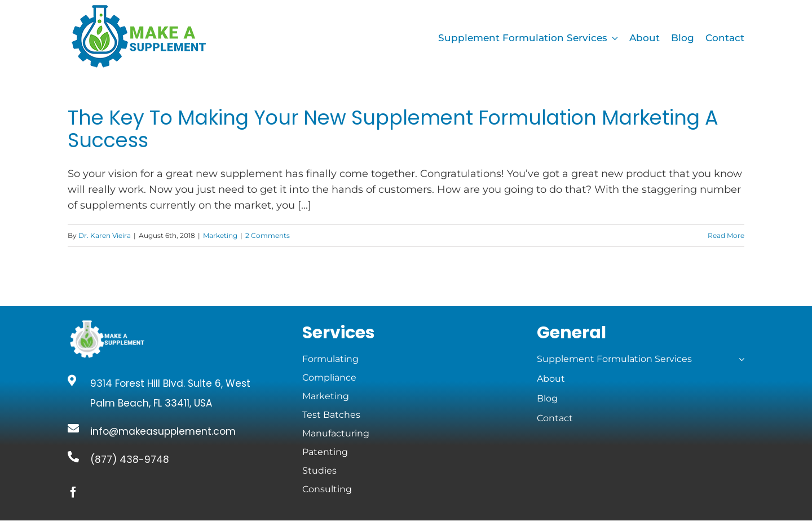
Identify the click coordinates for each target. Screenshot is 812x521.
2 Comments (268, 235)
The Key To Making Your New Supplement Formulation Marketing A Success (393, 129)
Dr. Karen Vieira (105, 235)
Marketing (220, 235)
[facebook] (73, 492)
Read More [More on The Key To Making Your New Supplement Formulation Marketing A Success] (726, 235)
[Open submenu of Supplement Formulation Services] (739, 359)
